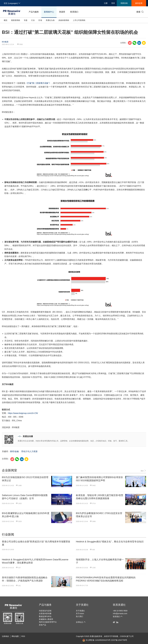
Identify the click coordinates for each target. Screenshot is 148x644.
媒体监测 (139, 3)
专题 (26, 20)
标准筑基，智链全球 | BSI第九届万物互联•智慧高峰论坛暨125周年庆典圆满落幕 (100, 497)
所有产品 (43, 625)
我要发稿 (124, 3)
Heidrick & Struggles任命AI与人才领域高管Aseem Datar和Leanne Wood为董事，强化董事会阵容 (35, 561)
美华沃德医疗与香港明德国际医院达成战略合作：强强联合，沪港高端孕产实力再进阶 (25, 579)
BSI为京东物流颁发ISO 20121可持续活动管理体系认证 (25, 479)
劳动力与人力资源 (29, 451)
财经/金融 (14, 451)
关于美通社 (82, 605)
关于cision (80, 613)
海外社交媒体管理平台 (48, 622)
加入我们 (79, 616)
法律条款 (5, 636)
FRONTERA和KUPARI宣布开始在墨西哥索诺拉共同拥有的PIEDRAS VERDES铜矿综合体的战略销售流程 (106, 579)
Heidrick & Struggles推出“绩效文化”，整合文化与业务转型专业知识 (110, 542)
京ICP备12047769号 (119, 640)
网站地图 (15, 636)
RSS (23, 636)
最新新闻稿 (16, 20)
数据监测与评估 (45, 616)
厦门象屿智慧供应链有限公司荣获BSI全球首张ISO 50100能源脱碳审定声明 (99, 479)
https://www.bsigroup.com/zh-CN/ (23, 413)
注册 (106, 3)
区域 (40, 20)
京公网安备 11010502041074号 (97, 640)
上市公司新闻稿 (79, 20)
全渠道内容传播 (45, 613)
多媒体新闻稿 (64, 20)
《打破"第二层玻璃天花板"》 (38, 83)
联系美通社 (119, 605)
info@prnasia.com (120, 613)
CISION (123, 636)
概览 (6, 20)
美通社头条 (50, 20)
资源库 (62, 12)
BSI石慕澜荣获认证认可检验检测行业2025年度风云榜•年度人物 (26, 515)
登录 (113, 3)
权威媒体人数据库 (46, 619)
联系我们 (74, 12)
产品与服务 (34, 12)
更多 (143, 471)
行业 (33, 20)
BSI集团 (5, 42)
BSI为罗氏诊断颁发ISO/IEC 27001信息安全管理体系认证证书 (99, 515)
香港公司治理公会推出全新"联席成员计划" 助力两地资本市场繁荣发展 (36, 543)
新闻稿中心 (49, 12)
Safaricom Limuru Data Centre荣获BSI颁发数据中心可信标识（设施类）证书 (25, 497)
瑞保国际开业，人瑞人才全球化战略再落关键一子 (100, 561)
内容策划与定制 (45, 611)
